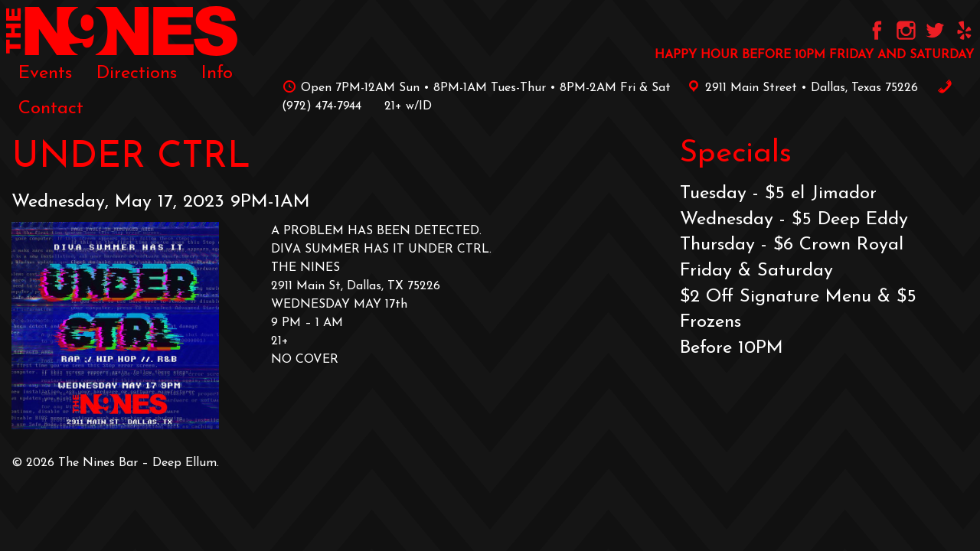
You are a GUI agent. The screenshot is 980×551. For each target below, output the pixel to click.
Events (45, 73)
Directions (137, 73)
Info (217, 73)
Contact (51, 109)
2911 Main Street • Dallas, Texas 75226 (800, 88)
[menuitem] (45, 73)
